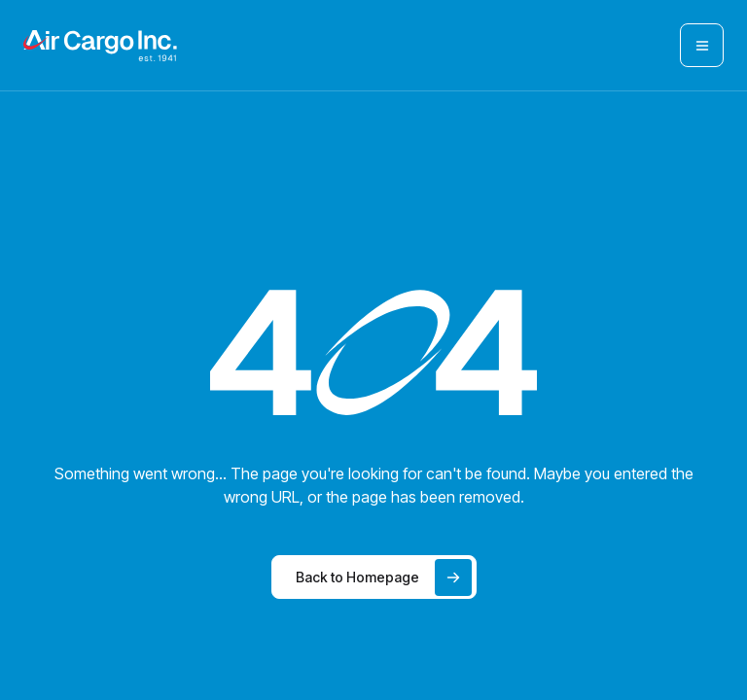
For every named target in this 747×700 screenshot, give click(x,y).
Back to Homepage (384, 577)
